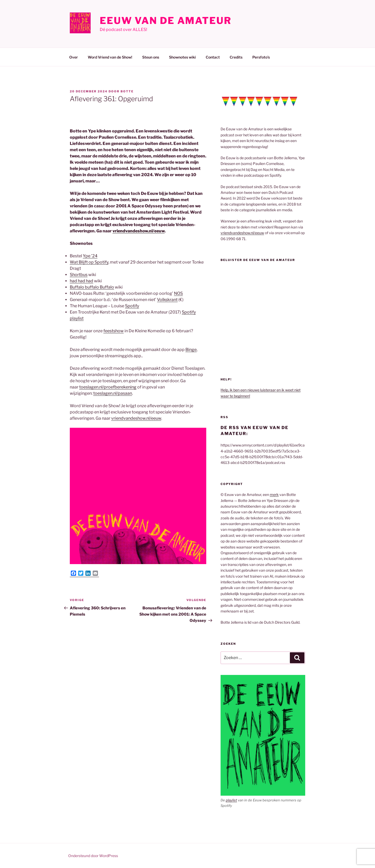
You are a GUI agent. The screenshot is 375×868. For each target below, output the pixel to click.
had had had (82, 281)
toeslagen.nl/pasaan (113, 393)
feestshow (114, 331)
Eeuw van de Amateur (166, 21)
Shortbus (79, 275)
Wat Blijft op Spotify (89, 262)
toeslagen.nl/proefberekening (108, 387)
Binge (191, 350)
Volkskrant (167, 300)
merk (274, 494)
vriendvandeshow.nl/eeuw (139, 231)
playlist (231, 800)
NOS (178, 293)
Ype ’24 (90, 256)
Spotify (132, 306)
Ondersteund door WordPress (93, 856)
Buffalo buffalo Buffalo (92, 287)
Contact (213, 57)
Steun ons (151, 57)
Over (74, 57)
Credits (236, 57)
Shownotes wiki (182, 57)
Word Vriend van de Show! (110, 57)
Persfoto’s (261, 57)
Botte (127, 91)
